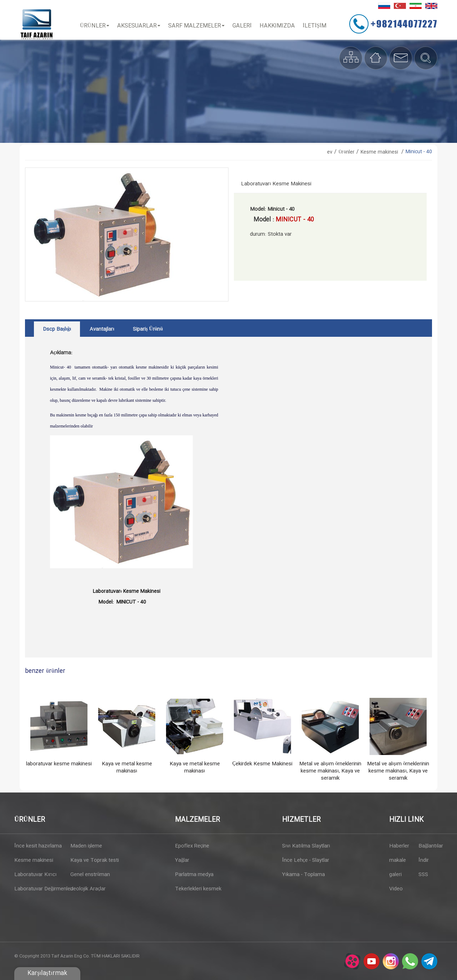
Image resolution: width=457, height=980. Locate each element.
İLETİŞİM (315, 26)
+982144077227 (404, 24)
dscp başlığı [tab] (57, 329)
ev (330, 152)
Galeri (242, 26)
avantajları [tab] (102, 329)
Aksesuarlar (139, 26)
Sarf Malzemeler (196, 26)
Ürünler (95, 26)
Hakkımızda (277, 26)
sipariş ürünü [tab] (148, 329)
